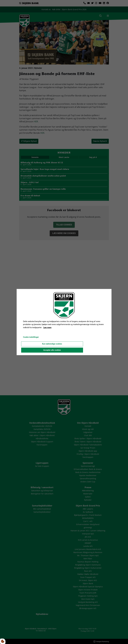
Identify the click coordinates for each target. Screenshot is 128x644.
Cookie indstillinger (31, 337)
